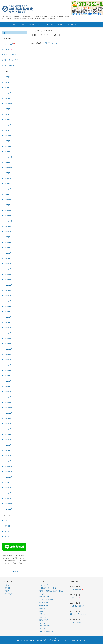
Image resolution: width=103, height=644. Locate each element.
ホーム (6, 24)
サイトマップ (44, 585)
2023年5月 (8, 253)
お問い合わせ (76, 24)
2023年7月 (8, 242)
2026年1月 (8, 93)
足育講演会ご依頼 (45, 626)
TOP (32, 31)
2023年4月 (8, 258)
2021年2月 (8, 397)
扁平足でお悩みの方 (8, 65)
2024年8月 (8, 178)
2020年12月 (8, 408)
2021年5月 (8, 381)
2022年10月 (8, 290)
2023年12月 (8, 216)
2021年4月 (8, 386)
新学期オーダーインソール (10, 60)
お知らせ (7, 521)
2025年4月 (8, 136)
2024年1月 (8, 210)
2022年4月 (8, 322)
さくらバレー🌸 (7, 49)
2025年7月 (8, 120)
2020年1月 (8, 461)
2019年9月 (8, 482)
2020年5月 (8, 445)
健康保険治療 (44, 605)
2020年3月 (8, 456)
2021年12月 (8, 344)
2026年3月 (8, 82)
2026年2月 (8, 88)
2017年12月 (8, 509)
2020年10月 (8, 418)
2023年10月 (8, 226)
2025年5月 (8, 130)
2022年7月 (8, 306)
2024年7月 (8, 184)
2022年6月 (8, 312)
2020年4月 (8, 450)
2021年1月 (8, 402)
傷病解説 (7, 526)
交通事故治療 (44, 603)
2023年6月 (8, 248)
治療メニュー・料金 (19, 24)
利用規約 (73, 641)
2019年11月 (8, 472)
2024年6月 (8, 189)
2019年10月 (8, 477)
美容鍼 (42, 611)
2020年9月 (8, 424)
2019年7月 (8, 493)
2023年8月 (8, 237)
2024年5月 (8, 194)
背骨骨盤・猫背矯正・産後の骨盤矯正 (51, 591)
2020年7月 (8, 434)
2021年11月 (8, 349)
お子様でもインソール (50, 43)
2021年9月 (8, 360)
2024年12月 (8, 157)
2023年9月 (8, 232)
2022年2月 (8, 333)
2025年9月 (8, 109)
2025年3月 (8, 141)
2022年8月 (8, 301)
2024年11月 (8, 162)
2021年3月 (8, 392)
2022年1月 (8, 338)
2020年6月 (8, 440)
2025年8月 (8, 114)
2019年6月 (8, 498)
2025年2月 (8, 146)
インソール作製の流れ (46, 600)
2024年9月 (8, 173)
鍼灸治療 (42, 608)
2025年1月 (8, 152)
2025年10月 (8, 104)
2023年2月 (8, 269)
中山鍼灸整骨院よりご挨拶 (48, 588)
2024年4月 (8, 200)
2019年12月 (8, 466)
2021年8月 (8, 365)
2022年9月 (8, 296)
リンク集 (42, 629)
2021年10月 (8, 354)
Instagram (14, 572)
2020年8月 (8, 429)
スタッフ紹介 (50, 24)
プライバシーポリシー (46, 632)
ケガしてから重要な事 (9, 55)
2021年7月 (8, 370)
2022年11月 (8, 285)
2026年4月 (8, 77)
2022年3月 (8, 328)
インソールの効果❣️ (8, 44)
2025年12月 (8, 98)
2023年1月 (8, 274)
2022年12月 (8, 280)
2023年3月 (8, 264)
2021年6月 (8, 376)
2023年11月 (8, 221)
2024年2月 (8, 205)
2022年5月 (8, 317)
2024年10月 (8, 168)
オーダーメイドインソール (48, 594)
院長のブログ (63, 24)
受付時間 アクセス (36, 24)
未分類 (7, 531)
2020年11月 (8, 413)
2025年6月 (8, 125)
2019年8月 (8, 488)
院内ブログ (8, 537)
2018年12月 (8, 504)
